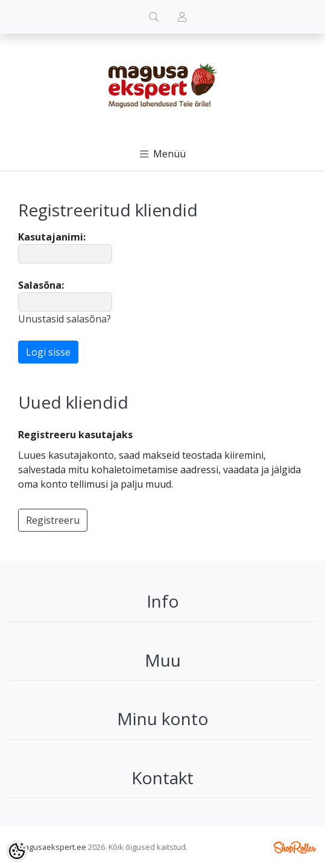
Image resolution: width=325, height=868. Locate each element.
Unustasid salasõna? (65, 319)
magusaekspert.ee (52, 847)
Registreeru (53, 520)
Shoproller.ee (295, 848)
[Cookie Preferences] (17, 851)
